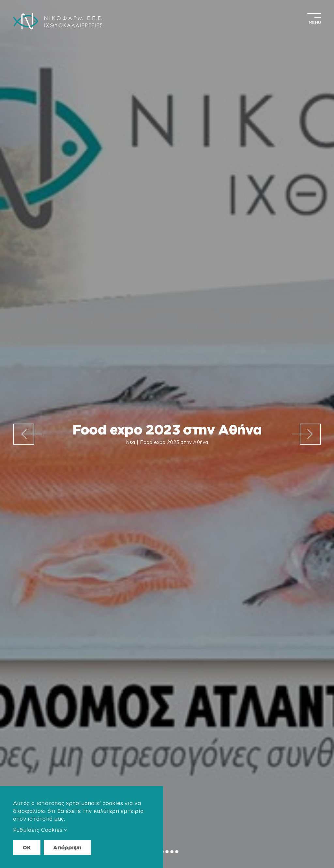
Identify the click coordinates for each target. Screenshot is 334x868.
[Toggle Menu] (314, 18)
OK (27, 847)
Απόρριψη (67, 847)
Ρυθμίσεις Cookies (40, 830)
